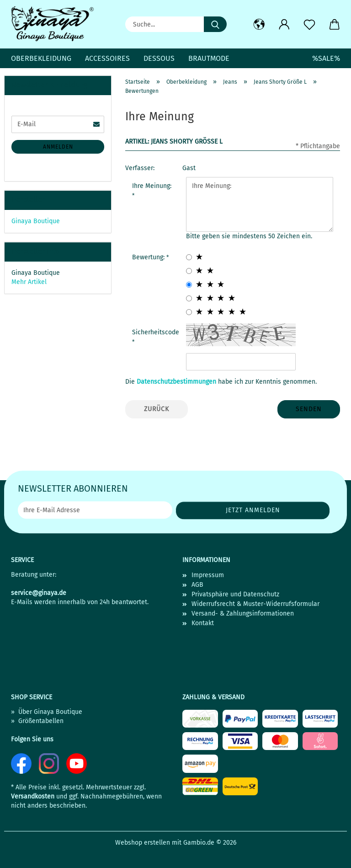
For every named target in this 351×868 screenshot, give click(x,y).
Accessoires (107, 58)
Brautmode (209, 58)
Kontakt (203, 623)
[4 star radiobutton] (189, 298)
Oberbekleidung (41, 58)
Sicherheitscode (156, 332)
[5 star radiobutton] (189, 312)
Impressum (208, 575)
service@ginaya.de (39, 593)
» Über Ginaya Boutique (47, 712)
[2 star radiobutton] (189, 271)
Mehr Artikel (29, 282)
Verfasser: (140, 168)
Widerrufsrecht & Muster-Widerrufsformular (255, 604)
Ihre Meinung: (152, 186)
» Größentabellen (37, 721)
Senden (309, 409)
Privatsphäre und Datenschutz (235, 594)
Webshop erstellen (143, 843)
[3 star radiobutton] (189, 285)
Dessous (159, 58)
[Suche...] (215, 24)
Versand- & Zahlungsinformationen (243, 613)
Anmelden (58, 147)
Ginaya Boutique (36, 221)
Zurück (157, 409)
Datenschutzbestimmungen (176, 382)
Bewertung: (149, 257)
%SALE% (326, 58)
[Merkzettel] (309, 25)
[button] (259, 25)
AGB (197, 585)
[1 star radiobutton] (189, 257)
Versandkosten (33, 796)
